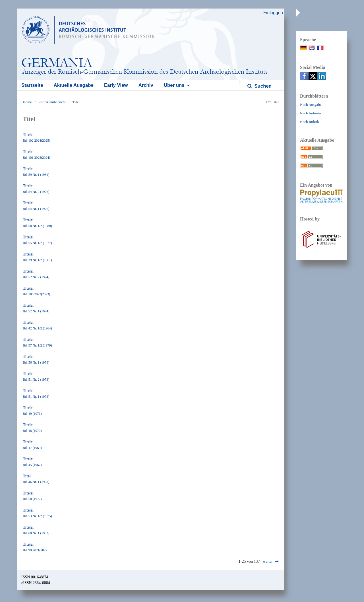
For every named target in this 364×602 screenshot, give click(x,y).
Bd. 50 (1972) (32, 499)
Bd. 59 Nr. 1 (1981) (36, 175)
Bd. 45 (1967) (32, 465)
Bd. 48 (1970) (32, 431)
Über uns (175, 85)
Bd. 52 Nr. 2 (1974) (36, 277)
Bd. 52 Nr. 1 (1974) (36, 311)
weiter (268, 561)
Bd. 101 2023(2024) (36, 158)
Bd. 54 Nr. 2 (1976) (36, 192)
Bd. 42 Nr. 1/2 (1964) (37, 328)
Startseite (32, 85)
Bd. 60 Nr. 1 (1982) (36, 533)
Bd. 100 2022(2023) (36, 294)
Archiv (146, 85)
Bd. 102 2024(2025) (36, 141)
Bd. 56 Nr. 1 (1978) (36, 362)
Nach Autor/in (311, 113)
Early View (116, 85)
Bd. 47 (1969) (32, 448)
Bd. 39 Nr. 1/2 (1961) (37, 260)
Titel (27, 476)
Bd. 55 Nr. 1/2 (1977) (37, 243)
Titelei (28, 135)
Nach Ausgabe (311, 105)
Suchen (262, 86)
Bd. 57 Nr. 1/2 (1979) (37, 345)
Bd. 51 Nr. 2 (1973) (36, 380)
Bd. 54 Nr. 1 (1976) (36, 209)
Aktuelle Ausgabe (74, 85)
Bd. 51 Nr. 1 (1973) (36, 397)
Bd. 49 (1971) (32, 414)
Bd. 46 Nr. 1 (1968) (36, 482)
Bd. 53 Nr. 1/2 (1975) (37, 516)
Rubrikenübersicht (52, 102)
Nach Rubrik (310, 122)
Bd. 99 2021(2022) (36, 550)
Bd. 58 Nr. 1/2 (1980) (37, 226)
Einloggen (273, 13)
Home (27, 102)
